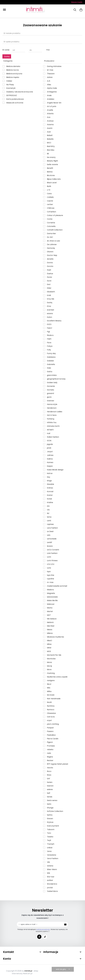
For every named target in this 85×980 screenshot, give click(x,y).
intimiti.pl (28, 971)
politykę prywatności (43, 929)
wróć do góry (63, 969)
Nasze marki (77, 2)
